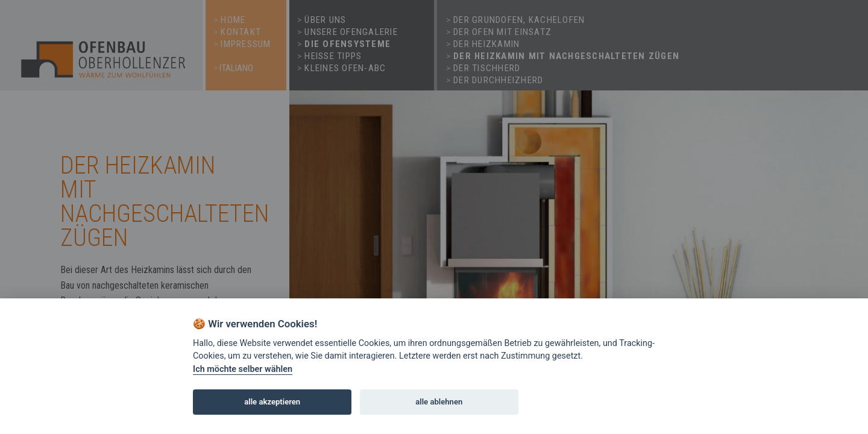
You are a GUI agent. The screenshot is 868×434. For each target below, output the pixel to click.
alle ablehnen (439, 402)
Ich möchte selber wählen (243, 369)
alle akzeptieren (272, 402)
